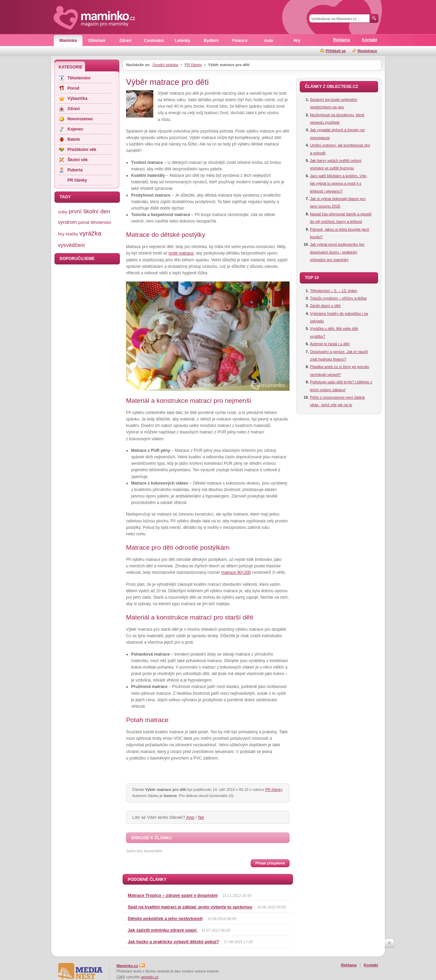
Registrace (367, 51)
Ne (201, 817)
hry (61, 234)
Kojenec (75, 129)
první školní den (89, 211)
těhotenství (101, 223)
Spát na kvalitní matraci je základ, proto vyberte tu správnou (190, 907)
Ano (190, 817)
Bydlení (211, 41)
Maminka (68, 41)
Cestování (154, 41)
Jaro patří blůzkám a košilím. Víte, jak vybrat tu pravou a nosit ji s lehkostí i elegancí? (339, 183)
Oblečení (97, 41)
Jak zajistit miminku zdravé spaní (163, 930)
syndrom (67, 222)
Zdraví (125, 41)
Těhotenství (79, 78)
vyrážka (90, 233)
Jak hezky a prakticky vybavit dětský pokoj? (173, 942)
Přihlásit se (336, 51)
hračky (72, 234)
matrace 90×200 (236, 572)
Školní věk (77, 160)
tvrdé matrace (181, 253)
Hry (297, 41)
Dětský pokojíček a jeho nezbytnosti (165, 918)
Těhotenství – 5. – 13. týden (334, 291)
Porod (73, 88)
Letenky (182, 41)
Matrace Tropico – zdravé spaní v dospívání (173, 895)
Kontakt (369, 40)
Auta (269, 41)
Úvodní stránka (165, 65)
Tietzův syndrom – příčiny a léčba (338, 298)
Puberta (75, 170)
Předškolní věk (82, 150)
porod (84, 222)
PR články (193, 65)
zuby (63, 212)
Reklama (341, 40)
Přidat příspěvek (270, 863)
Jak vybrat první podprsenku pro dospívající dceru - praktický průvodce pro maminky (337, 252)
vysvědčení (71, 245)
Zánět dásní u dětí (325, 306)
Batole (74, 139)
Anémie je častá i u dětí (330, 344)
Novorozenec (80, 119)
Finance (240, 41)
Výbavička (77, 98)
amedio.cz (150, 977)
